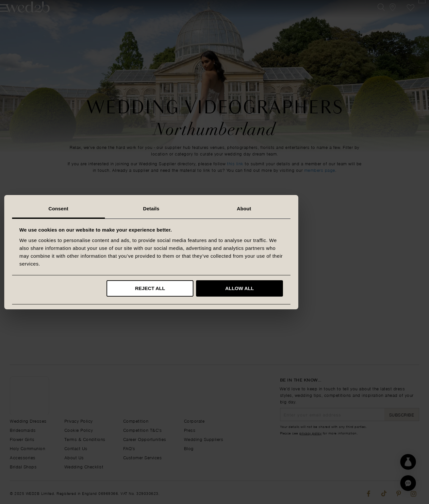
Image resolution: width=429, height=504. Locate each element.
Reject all (213, 288)
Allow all (303, 288)
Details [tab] (215, 209)
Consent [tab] (122, 209)
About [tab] (307, 209)
